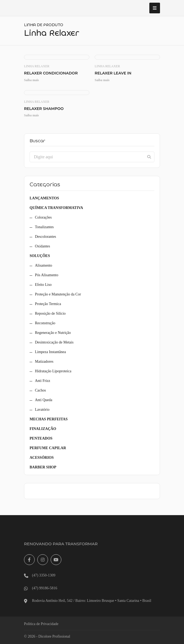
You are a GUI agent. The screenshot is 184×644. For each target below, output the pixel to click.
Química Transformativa (56, 208)
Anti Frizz (43, 381)
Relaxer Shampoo (44, 109)
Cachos (40, 390)
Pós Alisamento (47, 275)
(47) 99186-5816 (45, 588)
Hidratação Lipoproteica (53, 371)
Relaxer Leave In (113, 73)
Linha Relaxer (37, 66)
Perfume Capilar (48, 448)
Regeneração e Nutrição (53, 333)
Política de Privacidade (41, 624)
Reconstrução (45, 323)
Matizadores (44, 361)
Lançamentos (44, 198)
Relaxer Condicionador (51, 73)
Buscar (37, 141)
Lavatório (42, 410)
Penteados (41, 438)
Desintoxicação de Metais (54, 342)
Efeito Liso (43, 285)
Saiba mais (31, 80)
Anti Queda (44, 400)
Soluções (40, 256)
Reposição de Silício (50, 313)
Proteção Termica (48, 304)
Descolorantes (45, 237)
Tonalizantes (44, 227)
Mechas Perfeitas (49, 419)
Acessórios (42, 458)
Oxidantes (43, 246)
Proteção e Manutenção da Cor (58, 294)
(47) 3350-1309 (44, 575)
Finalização (43, 429)
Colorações (43, 217)
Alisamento (44, 265)
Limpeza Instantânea (50, 352)
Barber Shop (43, 467)
